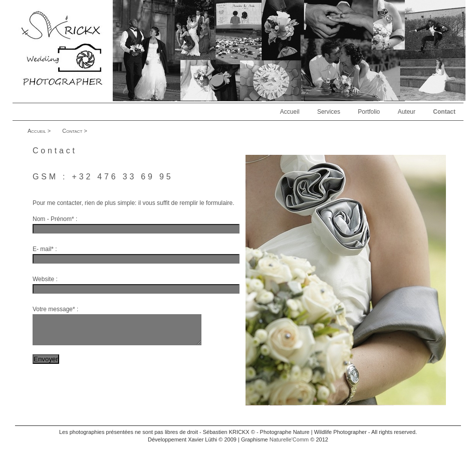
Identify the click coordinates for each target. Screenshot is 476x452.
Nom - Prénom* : (55, 219)
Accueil (290, 112)
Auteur (407, 112)
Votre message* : (55, 309)
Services (329, 112)
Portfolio (369, 112)
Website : (45, 279)
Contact (444, 112)
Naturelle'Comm (289, 445)
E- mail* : (45, 249)
